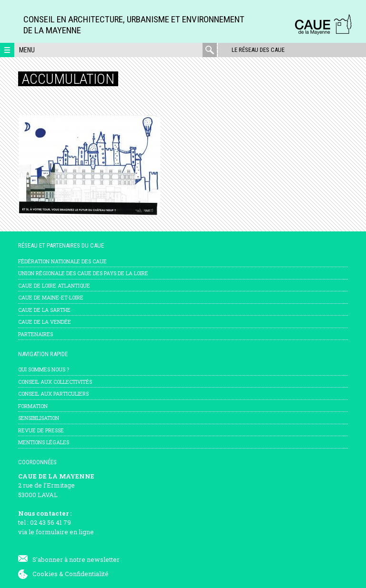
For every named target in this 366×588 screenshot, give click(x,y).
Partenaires (36, 334)
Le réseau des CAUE (258, 50)
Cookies (45, 574)
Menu (27, 50)
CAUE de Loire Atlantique (54, 285)
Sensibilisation (39, 418)
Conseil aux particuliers (53, 394)
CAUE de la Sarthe (44, 310)
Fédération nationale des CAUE (62, 261)
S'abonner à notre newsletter (76, 559)
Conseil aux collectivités (55, 382)
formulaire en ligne (65, 532)
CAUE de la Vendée (45, 322)
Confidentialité (87, 574)
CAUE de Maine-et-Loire (51, 297)
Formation (33, 406)
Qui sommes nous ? (44, 369)
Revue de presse (41, 430)
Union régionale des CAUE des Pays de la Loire (83, 273)
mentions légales (44, 442)
